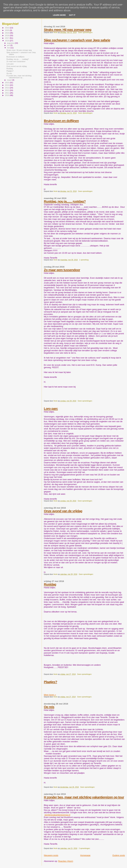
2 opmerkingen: (85, 848)
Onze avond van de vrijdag (63, 511)
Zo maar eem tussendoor (62, 270)
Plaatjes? (50, 682)
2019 (7, 33)
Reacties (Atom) (66, 861)
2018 (7, 35)
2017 (7, 38)
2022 (7, 28)
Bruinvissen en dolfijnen (61, 121)
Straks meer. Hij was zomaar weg (68, 30)
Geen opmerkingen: (86, 32)
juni (9, 45)
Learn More (59, 15)
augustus (11, 43)
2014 (7, 85)
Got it (72, 15)
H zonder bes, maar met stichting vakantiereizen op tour (84, 797)
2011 (7, 93)
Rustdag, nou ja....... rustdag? (65, 201)
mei (9, 48)
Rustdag (50, 584)
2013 (7, 88)
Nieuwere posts (51, 855)
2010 (7, 95)
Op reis (49, 707)
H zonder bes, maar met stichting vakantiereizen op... (19, 77)
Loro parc (51, 409)
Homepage (85, 855)
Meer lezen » (50, 695)
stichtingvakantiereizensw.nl (57, 815)
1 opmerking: (84, 260)
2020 (7, 30)
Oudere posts (119, 855)
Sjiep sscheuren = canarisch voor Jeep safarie (77, 40)
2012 (7, 90)
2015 (7, 82)
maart (10, 80)
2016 (7, 41)
